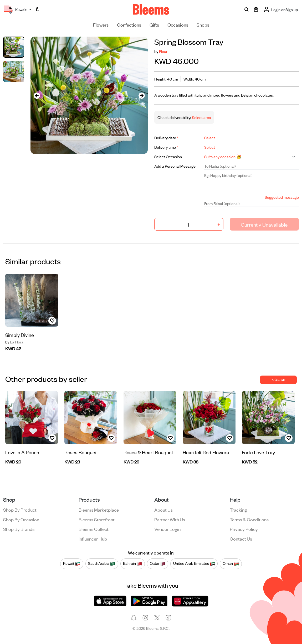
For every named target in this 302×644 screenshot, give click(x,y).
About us (163, 510)
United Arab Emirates (194, 563)
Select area (201, 117)
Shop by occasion (21, 519)
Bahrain (132, 563)
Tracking (238, 510)
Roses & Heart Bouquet (148, 452)
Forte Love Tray (258, 452)
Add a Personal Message (175, 166)
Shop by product (20, 510)
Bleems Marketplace (99, 510)
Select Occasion (168, 156)
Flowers (101, 24)
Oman (231, 563)
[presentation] (37, 95)
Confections (129, 24)
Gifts (154, 24)
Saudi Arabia (102, 563)
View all (278, 380)
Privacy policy (244, 529)
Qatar (158, 563)
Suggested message (282, 197)
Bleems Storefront (97, 519)
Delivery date (166, 138)
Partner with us (170, 519)
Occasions (178, 24)
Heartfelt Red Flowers (206, 452)
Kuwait (72, 563)
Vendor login (167, 529)
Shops (203, 24)
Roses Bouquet (81, 452)
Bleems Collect (94, 529)
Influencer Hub (93, 538)
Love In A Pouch (22, 452)
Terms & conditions (249, 519)
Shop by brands (19, 529)
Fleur (163, 51)
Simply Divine (20, 335)
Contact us (241, 538)
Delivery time (166, 147)
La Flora (14, 342)
